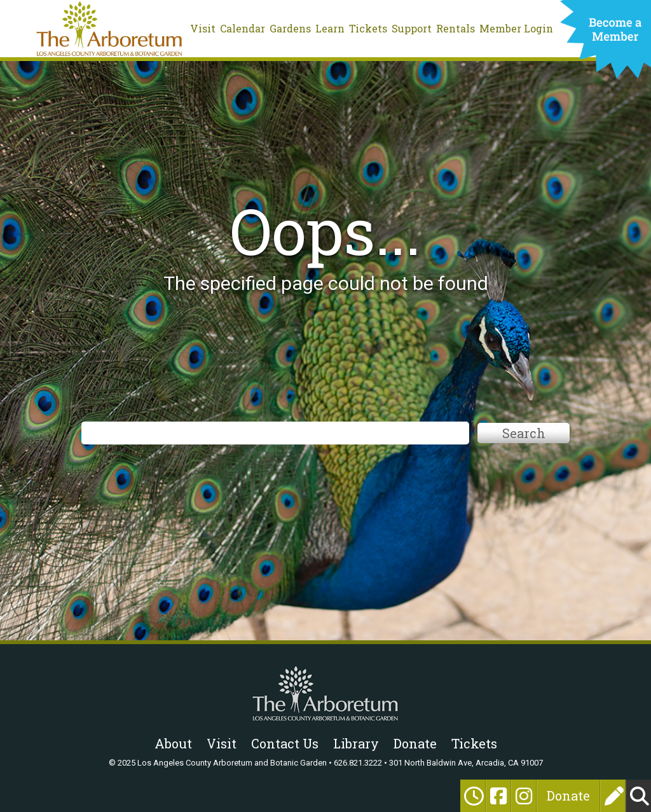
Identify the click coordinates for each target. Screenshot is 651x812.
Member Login (516, 28)
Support (412, 28)
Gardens (290, 28)
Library (356, 743)
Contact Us (285, 743)
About (173, 743)
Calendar (243, 28)
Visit (203, 28)
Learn (330, 28)
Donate (568, 795)
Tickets (368, 28)
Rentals (456, 28)
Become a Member (606, 42)
